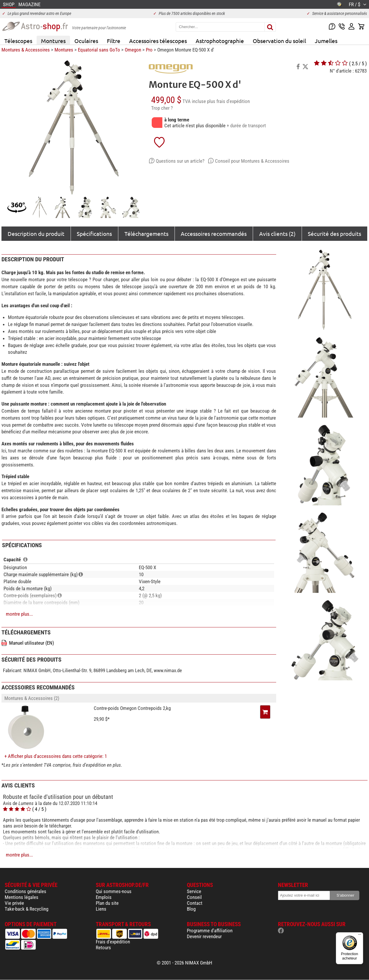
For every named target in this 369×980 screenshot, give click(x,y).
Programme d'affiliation (210, 931)
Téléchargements (146, 234)
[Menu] (360, 936)
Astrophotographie (220, 41)
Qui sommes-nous (114, 891)
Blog (191, 909)
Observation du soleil (279, 41)
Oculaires (86, 41)
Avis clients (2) (277, 234)
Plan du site (107, 903)
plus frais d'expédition (228, 101)
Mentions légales (22, 897)
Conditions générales (25, 891)
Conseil (194, 897)
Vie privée (14, 903)
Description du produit (36, 234)
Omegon (133, 50)
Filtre (114, 41)
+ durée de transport (246, 126)
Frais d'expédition (113, 942)
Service (194, 891)
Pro (149, 50)
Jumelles (326, 41)
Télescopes (18, 41)
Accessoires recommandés (214, 234)
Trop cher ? (162, 108)
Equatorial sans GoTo (99, 50)
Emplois (104, 897)
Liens (101, 909)
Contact (195, 903)
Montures (53, 41)
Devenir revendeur (204, 936)
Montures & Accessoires (26, 50)
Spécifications (94, 234)
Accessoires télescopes (158, 41)
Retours (103, 948)
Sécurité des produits (334, 234)
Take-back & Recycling (27, 909)
